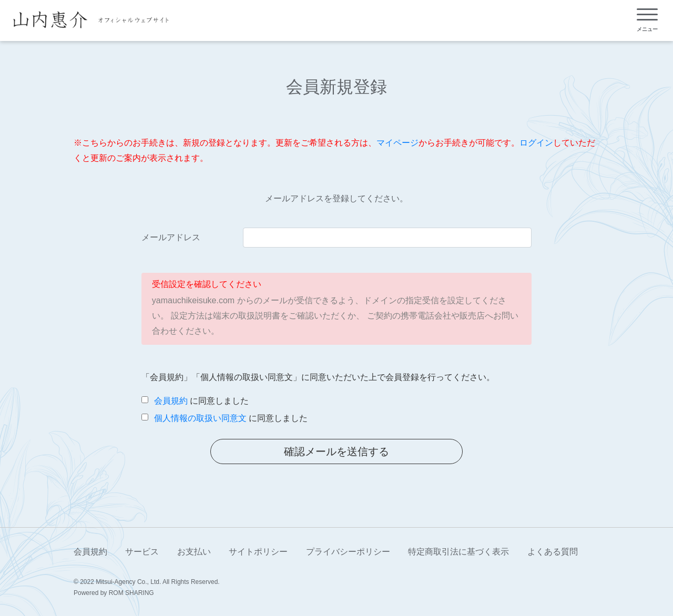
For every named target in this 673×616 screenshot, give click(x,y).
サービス (142, 552)
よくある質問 (553, 552)
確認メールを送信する (336, 451)
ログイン (536, 143)
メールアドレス (171, 237)
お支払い (194, 552)
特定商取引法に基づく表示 (458, 552)
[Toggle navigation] (647, 20)
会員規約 (171, 401)
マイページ (397, 143)
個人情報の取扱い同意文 (200, 418)
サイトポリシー (258, 552)
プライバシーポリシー (348, 552)
